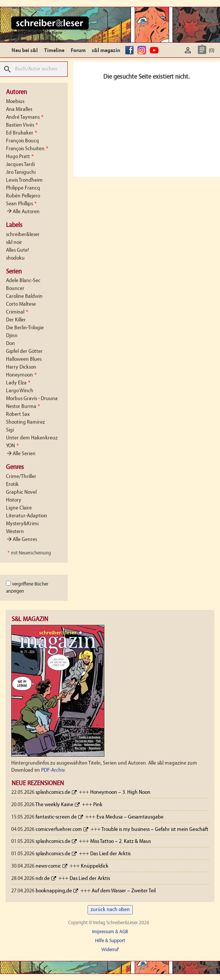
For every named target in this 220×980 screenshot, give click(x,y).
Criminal (17, 312)
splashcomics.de (53, 793)
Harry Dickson (21, 367)
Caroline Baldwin (24, 297)
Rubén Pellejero (23, 196)
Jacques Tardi (20, 165)
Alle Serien (21, 454)
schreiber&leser (23, 235)
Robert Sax (18, 415)
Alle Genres (22, 540)
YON (12, 446)
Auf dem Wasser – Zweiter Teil (124, 891)
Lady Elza (18, 383)
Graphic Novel (21, 492)
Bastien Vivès (22, 125)
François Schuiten (27, 149)
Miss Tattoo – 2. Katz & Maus (120, 842)
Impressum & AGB (110, 932)
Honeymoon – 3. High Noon (120, 793)
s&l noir (14, 243)
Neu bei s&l (25, 51)
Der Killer (16, 320)
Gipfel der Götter (24, 352)
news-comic (48, 866)
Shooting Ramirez (25, 422)
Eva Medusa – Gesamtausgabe (130, 817)
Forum (78, 51)
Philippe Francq (23, 188)
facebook (131, 51)
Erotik (12, 485)
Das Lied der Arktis (110, 854)
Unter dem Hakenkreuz (32, 438)
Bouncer (15, 289)
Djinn (12, 336)
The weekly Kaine (54, 805)
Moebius (15, 102)
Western (15, 532)
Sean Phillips (21, 204)
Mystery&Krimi (22, 524)
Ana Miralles (19, 110)
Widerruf (110, 950)
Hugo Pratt (20, 157)
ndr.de (43, 879)
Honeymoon (21, 375)
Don (10, 344)
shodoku (15, 258)
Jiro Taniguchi (21, 173)
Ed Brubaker (22, 133)
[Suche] (34, 69)
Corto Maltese (21, 304)
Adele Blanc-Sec (23, 281)
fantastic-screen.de (56, 817)
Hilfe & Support (110, 941)
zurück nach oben (110, 910)
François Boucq (22, 141)
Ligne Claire (19, 508)
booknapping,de (54, 891)
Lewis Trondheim (24, 180)
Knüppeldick (95, 866)
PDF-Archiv (53, 770)
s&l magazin (106, 51)
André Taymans (25, 117)
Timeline (54, 51)
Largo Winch (20, 391)
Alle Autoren (23, 212)
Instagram (143, 51)
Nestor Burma (23, 407)
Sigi (10, 430)
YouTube (155, 51)
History (14, 500)
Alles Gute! (17, 250)
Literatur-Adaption (27, 516)
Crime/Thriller (21, 477)
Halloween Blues (24, 359)
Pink (98, 805)
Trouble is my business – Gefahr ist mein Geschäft (155, 830)
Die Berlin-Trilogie (25, 328)
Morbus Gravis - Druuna (32, 399)
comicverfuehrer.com (59, 830)
